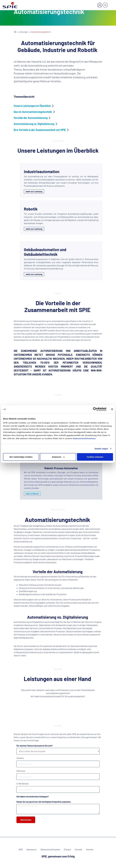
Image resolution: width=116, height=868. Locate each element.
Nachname (21, 771)
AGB (21, 849)
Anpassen (58, 457)
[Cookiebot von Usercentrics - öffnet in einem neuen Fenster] (95, 409)
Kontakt (79, 849)
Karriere (90, 849)
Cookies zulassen (95, 457)
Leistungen (23, 32)
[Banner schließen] (112, 409)
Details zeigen (101, 449)
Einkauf (67, 849)
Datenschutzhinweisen (84, 438)
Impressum (31, 849)
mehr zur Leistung (34, 191)
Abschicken (26, 820)
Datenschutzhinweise (50, 849)
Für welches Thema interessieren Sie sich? (35, 746)
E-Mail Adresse (23, 784)
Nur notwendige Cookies (21, 457)
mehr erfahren (32, 494)
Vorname (20, 758)
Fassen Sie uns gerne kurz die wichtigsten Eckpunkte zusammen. (44, 802)
